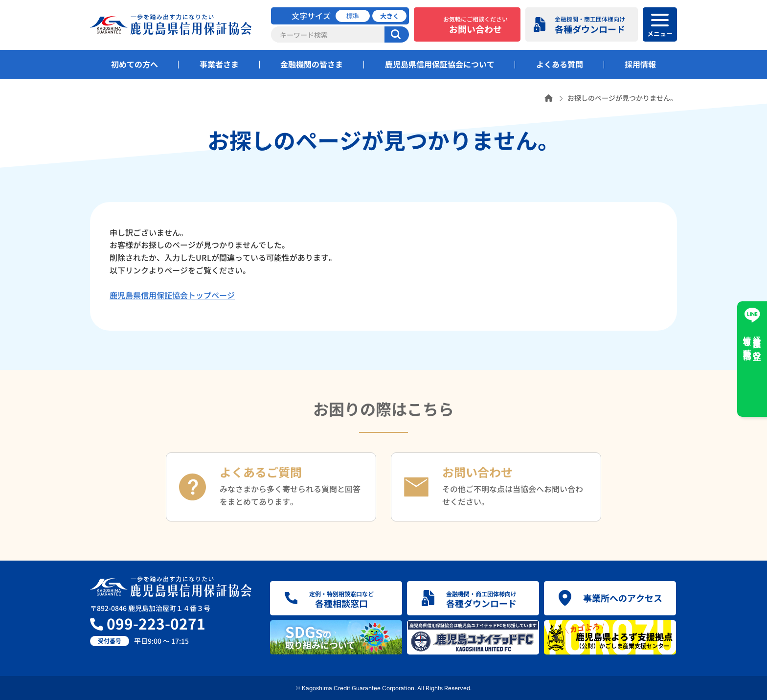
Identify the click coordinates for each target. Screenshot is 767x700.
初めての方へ (135, 64)
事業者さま (219, 64)
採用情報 (640, 64)
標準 (353, 16)
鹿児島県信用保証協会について (440, 64)
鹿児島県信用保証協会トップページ (172, 295)
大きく (390, 16)
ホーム (549, 98)
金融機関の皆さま (312, 64)
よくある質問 (560, 64)
